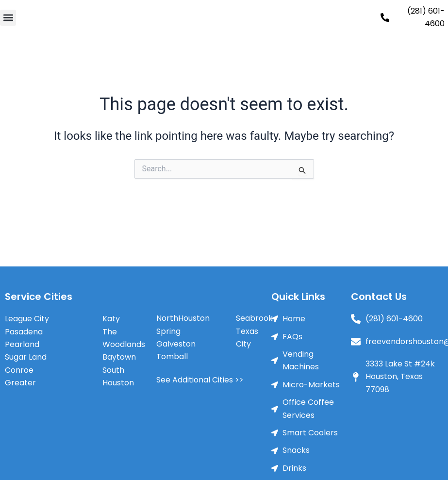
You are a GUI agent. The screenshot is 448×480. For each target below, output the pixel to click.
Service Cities (39, 297)
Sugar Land (26, 357)
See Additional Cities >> (200, 380)
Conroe (19, 370)
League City (27, 319)
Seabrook (254, 318)
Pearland (22, 344)
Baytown (119, 357)
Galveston (176, 344)
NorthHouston (183, 318)
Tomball (172, 356)
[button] (8, 18)
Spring (168, 331)
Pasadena (24, 332)
